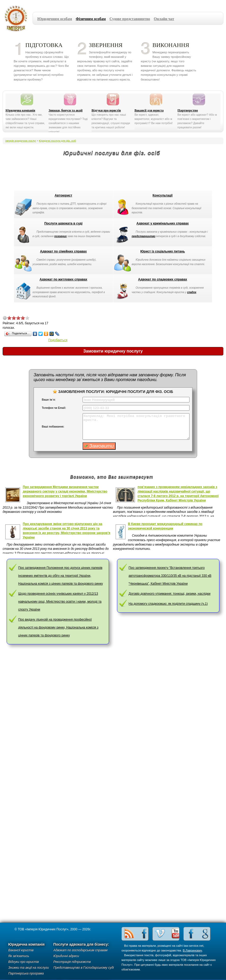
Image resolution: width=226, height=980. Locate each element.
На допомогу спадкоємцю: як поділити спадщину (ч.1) (168, 604)
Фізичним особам (91, 19)
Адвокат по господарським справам (81, 950)
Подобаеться (58, 340)
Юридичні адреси (66, 956)
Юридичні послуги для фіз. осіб (57, 141)
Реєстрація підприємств (72, 962)
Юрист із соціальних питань (162, 251)
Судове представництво (130, 19)
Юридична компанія (20, 110)
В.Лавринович (193, 950)
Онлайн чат (164, 19)
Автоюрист (63, 195)
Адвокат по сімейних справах (63, 251)
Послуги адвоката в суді (63, 223)
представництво (144, 236)
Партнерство (188, 110)
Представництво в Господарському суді (84, 968)
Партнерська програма (26, 973)
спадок (192, 292)
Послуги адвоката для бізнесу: (81, 944)
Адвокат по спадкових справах (163, 279)
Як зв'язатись (19, 956)
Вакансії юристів (21, 950)
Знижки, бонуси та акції (65, 110)
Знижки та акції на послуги (29, 968)
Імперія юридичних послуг (18, 18)
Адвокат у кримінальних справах (163, 223)
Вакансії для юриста (149, 110)
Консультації (163, 195)
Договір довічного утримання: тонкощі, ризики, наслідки (169, 594)
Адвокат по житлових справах (63, 279)
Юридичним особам (55, 19)
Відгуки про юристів (106, 110)
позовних (60, 236)
